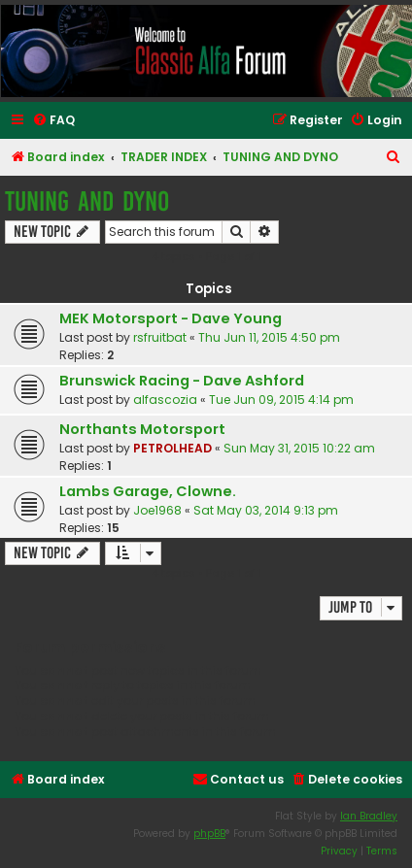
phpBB (209, 834)
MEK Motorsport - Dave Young (171, 318)
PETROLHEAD (172, 448)
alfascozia (165, 400)
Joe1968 (157, 510)
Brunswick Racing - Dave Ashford (182, 381)
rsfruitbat (160, 337)
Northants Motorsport (142, 429)
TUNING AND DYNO (87, 201)
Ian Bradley (369, 816)
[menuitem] (53, 121)
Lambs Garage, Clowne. (148, 491)
